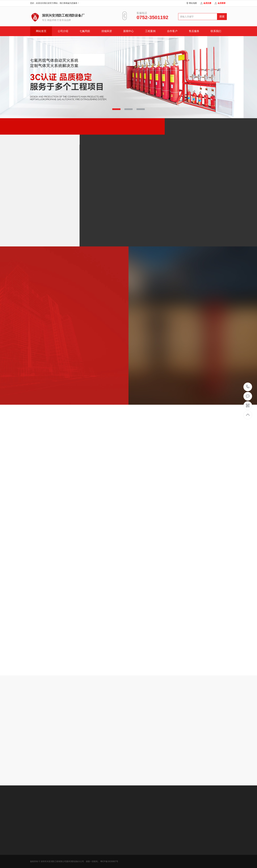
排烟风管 (107, 31)
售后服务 (194, 31)
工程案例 (150, 31)
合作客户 (172, 31)
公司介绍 (63, 31)
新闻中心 (128, 31)
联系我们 (216, 31)
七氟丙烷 (85, 31)
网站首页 (41, 31)
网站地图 (193, 3)
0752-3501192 (248, 387)
